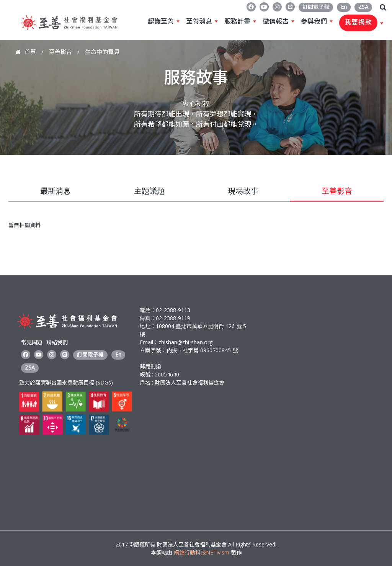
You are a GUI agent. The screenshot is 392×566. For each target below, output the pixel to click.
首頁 (30, 52)
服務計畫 (237, 21)
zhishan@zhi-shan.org (185, 342)
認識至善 (161, 21)
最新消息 (56, 191)
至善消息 (199, 21)
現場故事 (243, 191)
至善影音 (60, 52)
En (344, 7)
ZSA (363, 7)
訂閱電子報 (316, 7)
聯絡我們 (57, 342)
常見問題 (32, 342)
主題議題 (149, 191)
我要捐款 (358, 23)
